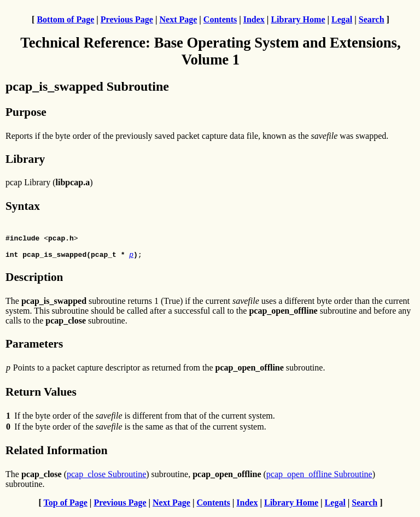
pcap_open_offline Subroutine (319, 479)
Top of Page (66, 507)
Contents (220, 19)
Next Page (178, 19)
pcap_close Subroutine (106, 479)
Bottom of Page (65, 19)
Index (254, 19)
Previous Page (127, 19)
